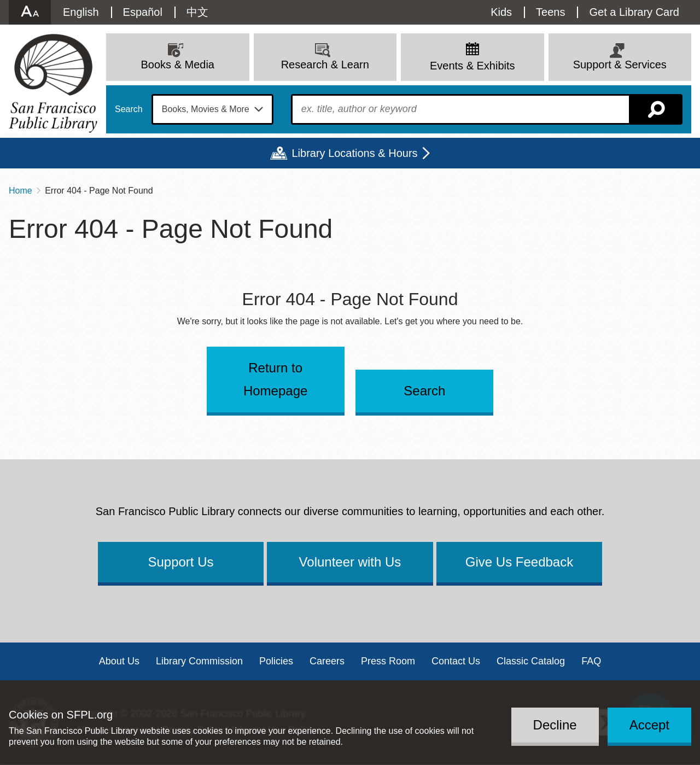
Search (129, 109)
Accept (649, 725)
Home (21, 191)
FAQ (591, 661)
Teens (550, 12)
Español (143, 12)
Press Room (388, 661)
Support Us (180, 562)
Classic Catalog (531, 661)
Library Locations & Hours (354, 153)
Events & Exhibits (472, 66)
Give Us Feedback (519, 562)
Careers (327, 661)
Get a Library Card (634, 12)
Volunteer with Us (350, 562)
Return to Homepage (275, 379)
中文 (197, 12)
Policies (276, 661)
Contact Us (456, 661)
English (81, 12)
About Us (119, 661)
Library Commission (199, 661)
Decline (555, 725)
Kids (501, 12)
